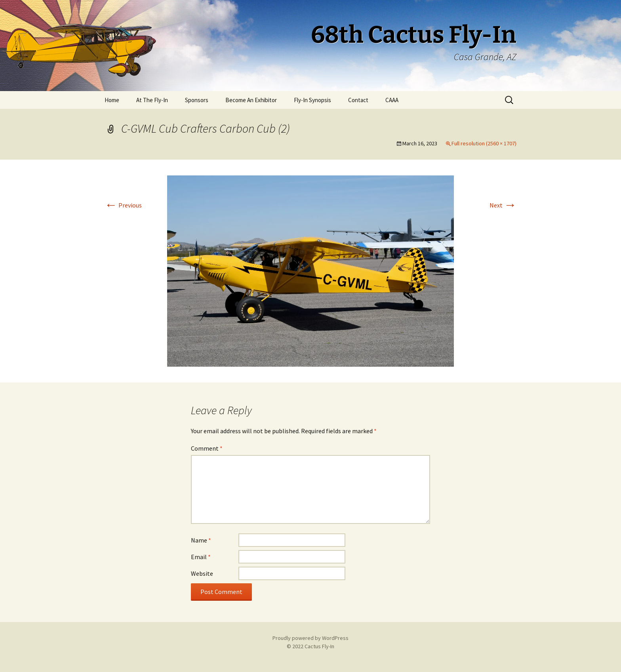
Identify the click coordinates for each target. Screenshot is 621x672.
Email (201, 557)
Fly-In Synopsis (312, 100)
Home (112, 100)
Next (503, 205)
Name (201, 540)
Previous (123, 205)
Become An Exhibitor (251, 100)
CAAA (392, 100)
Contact (358, 100)
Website (202, 573)
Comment (207, 448)
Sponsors (197, 100)
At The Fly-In (152, 100)
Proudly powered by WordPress (310, 638)
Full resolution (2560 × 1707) (484, 143)
